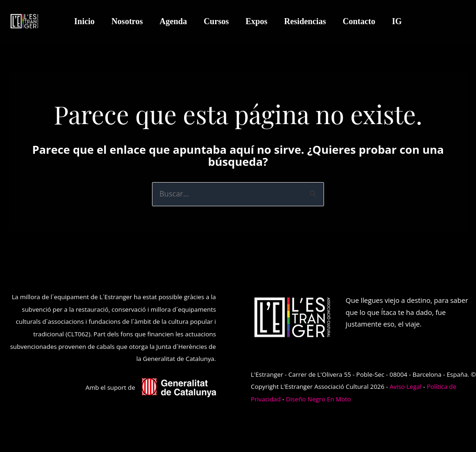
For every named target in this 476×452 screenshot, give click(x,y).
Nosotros (127, 21)
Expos (256, 21)
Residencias (305, 21)
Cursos (216, 21)
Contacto (359, 21)
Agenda (173, 21)
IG (397, 21)
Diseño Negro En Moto (318, 399)
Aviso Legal (406, 386)
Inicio (85, 21)
